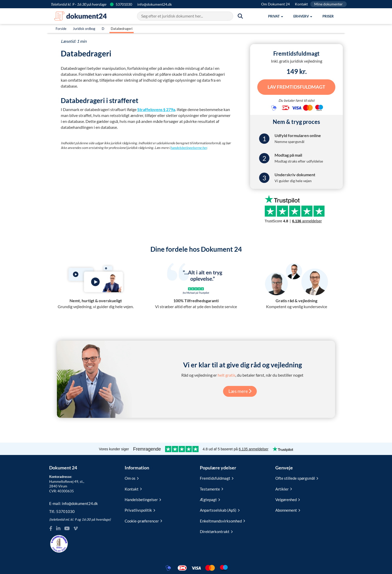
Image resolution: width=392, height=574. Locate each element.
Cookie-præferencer (143, 520)
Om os (132, 477)
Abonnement (288, 509)
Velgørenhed (288, 499)
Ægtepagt (210, 499)
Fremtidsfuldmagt (217, 477)
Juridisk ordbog (84, 29)
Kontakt (301, 4)
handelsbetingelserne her (189, 148)
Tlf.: (62, 511)
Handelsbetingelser (143, 499)
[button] (276, 16)
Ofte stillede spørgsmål (297, 477)
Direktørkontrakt (216, 530)
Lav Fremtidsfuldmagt (296, 86)
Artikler (284, 488)
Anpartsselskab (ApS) (220, 509)
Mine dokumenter (329, 4)
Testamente (211, 488)
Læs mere (240, 390)
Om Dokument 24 (275, 4)
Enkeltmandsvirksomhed (222, 520)
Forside (61, 29)
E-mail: (74, 502)
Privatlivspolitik (140, 509)
